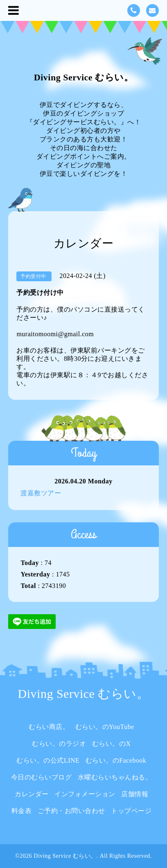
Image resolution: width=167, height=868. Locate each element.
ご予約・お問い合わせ (71, 811)
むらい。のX (112, 744)
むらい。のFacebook (116, 760)
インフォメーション (85, 794)
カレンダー (32, 794)
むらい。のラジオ (59, 744)
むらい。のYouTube (105, 727)
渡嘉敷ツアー (41, 493)
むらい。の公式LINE (48, 760)
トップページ (131, 811)
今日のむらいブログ (42, 777)
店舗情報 (135, 794)
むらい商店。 (49, 727)
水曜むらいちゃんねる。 (115, 777)
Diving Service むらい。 (83, 77)
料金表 (22, 811)
